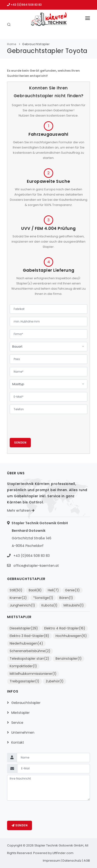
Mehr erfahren (21, 510)
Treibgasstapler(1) (24, 681)
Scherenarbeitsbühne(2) (30, 651)
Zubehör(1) (55, 681)
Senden (20, 443)
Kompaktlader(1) (23, 666)
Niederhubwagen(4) (26, 643)
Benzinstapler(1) (69, 659)
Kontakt (18, 742)
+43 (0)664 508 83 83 (24, 5)
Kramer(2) (18, 598)
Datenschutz (72, 861)
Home (12, 44)
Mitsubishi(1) (74, 605)
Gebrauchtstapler (36, 44)
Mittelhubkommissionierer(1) (33, 674)
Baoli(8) (35, 590)
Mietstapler (20, 713)
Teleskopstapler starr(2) (29, 659)
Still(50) (16, 590)
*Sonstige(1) (43, 598)
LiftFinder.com (63, 853)
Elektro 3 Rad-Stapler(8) (29, 636)
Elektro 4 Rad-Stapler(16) (65, 628)
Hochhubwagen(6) (71, 636)
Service (17, 723)
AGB (87, 861)
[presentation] (45, 429)
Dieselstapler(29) (24, 628)
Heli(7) (53, 590)
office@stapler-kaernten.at (36, 566)
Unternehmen (23, 733)
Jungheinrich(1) (22, 605)
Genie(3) (72, 590)
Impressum (52, 861)
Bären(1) (66, 598)
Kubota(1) (49, 605)
